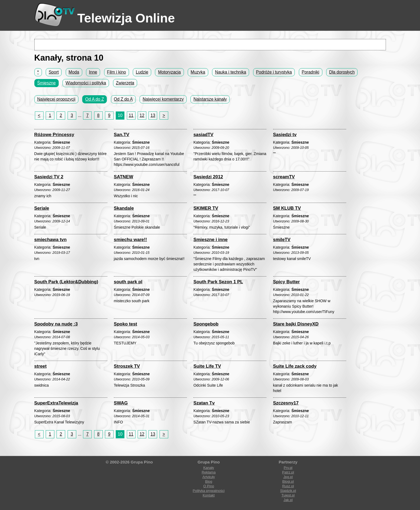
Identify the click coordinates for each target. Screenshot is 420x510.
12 (142, 115)
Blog (209, 481)
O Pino (209, 486)
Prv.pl (288, 468)
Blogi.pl (288, 481)
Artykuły (209, 477)
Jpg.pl (288, 477)
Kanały (209, 468)
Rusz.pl (288, 486)
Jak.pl (288, 500)
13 (153, 115)
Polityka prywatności (209, 491)
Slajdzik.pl (288, 491)
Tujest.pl (288, 495)
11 (131, 115)
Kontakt (209, 495)
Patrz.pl (288, 472)
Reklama (209, 472)
